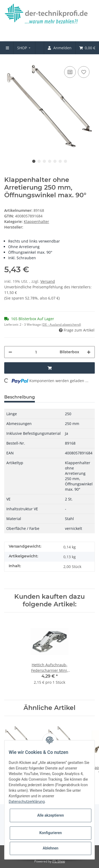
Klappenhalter (36, 222)
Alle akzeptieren (51, 815)
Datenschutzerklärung (27, 802)
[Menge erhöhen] (89, 352)
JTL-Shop (59, 861)
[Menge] (36, 352)
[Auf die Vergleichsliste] (70, 72)
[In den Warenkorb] (49, 368)
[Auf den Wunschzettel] (84, 72)
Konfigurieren (51, 833)
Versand (48, 281)
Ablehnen (51, 848)
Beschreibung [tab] (20, 397)
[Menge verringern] (10, 352)
